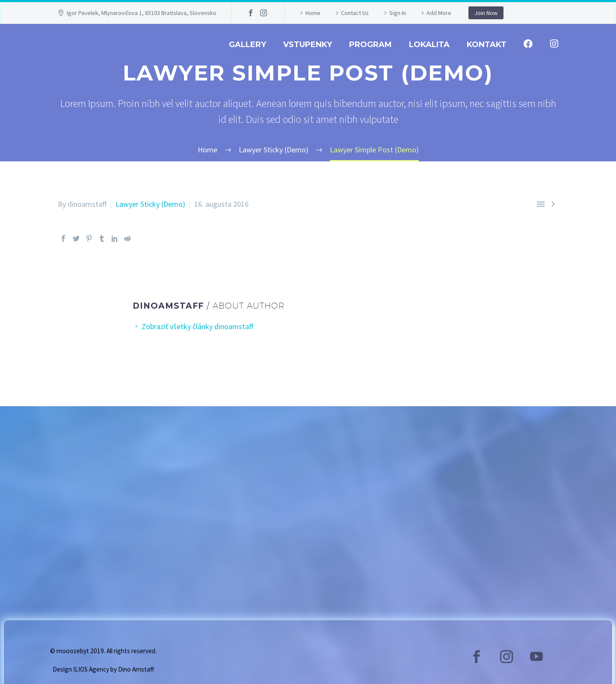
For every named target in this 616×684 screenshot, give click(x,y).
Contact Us (355, 13)
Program (370, 45)
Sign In (398, 13)
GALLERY (247, 45)
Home (313, 13)
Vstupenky (308, 45)
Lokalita (429, 45)
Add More (439, 13)
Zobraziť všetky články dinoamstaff (197, 326)
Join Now (486, 13)
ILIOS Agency (91, 669)
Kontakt (487, 45)
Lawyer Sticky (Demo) (150, 204)
